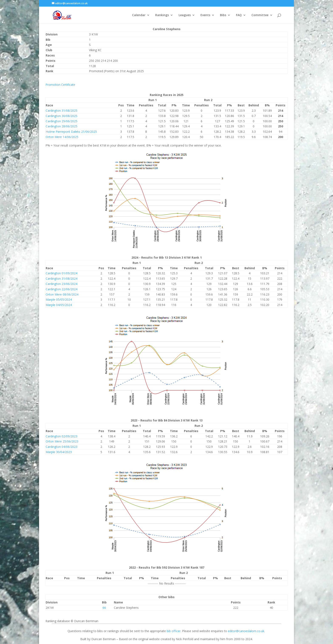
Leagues (185, 15)
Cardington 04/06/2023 (61, 447)
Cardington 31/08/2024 (61, 278)
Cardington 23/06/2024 (61, 284)
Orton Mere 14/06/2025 (62, 137)
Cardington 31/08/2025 (61, 111)
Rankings (162, 15)
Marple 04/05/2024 (59, 305)
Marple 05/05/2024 (59, 299)
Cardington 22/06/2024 (61, 289)
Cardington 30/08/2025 (61, 116)
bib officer (174, 631)
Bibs (223, 15)
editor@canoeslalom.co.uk (246, 631)
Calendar (139, 15)
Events (205, 15)
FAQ (239, 15)
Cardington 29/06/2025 (61, 121)
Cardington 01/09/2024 (61, 273)
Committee (260, 15)
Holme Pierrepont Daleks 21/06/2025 (71, 132)
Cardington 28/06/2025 (61, 126)
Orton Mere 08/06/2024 (62, 294)
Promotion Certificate (60, 85)
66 (104, 608)
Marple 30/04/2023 (59, 452)
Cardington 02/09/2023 (61, 436)
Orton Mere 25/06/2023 (62, 441)
